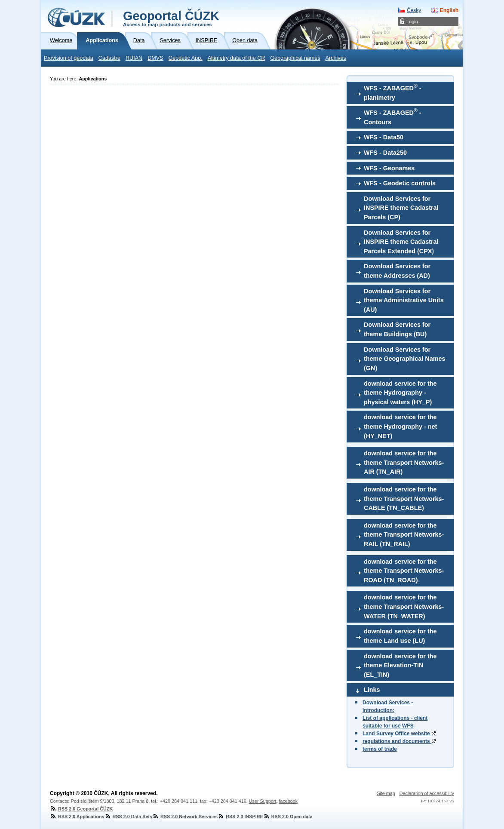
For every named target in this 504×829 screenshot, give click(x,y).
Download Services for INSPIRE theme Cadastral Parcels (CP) (401, 208)
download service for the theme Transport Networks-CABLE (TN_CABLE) (404, 499)
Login (412, 21)
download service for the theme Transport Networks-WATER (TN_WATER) (404, 606)
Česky (414, 10)
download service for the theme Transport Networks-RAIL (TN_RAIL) (404, 535)
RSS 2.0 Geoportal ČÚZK (81, 809)
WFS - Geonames (389, 168)
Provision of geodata (69, 58)
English (449, 10)
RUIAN (134, 58)
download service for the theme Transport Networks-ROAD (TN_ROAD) (404, 571)
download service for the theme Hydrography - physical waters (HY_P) (400, 393)
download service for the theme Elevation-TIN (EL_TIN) (400, 665)
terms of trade (380, 749)
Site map (386, 793)
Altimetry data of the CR (237, 58)
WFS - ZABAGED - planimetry (393, 92)
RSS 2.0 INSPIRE (240, 817)
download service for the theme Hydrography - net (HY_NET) (400, 426)
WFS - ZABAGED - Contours (393, 117)
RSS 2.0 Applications (77, 817)
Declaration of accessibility (427, 793)
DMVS (155, 58)
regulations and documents (399, 741)
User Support (263, 801)
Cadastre (109, 58)
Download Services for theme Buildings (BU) (397, 329)
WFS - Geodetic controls (400, 183)
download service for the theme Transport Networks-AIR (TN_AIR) (404, 462)
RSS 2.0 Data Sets (128, 817)
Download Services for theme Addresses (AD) (397, 271)
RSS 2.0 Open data (288, 817)
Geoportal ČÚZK (171, 18)
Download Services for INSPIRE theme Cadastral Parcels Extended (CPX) (401, 242)
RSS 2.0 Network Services (185, 817)
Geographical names (295, 58)
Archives (336, 58)
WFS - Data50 (384, 137)
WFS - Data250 (385, 153)
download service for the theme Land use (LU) (400, 636)
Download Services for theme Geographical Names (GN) (405, 359)
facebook (288, 801)
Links (372, 690)
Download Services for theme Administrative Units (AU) (404, 300)
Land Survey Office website (399, 734)
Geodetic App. (186, 58)
